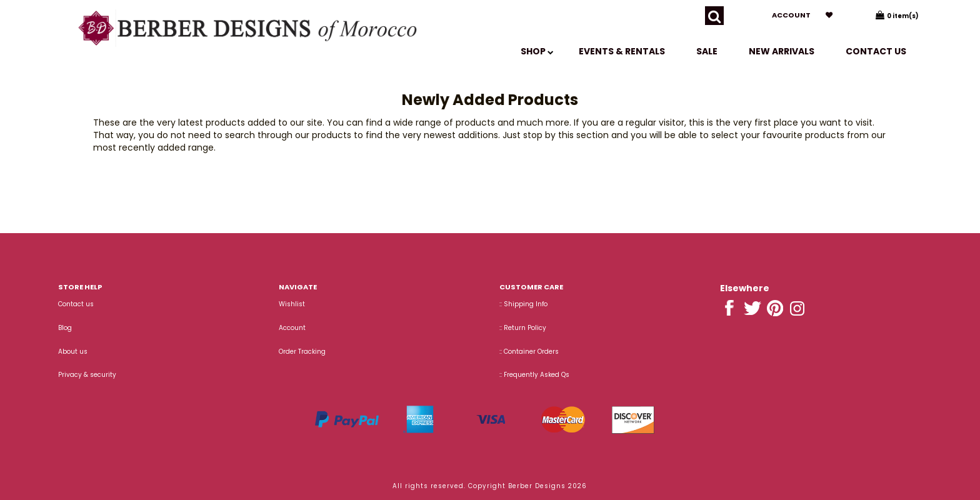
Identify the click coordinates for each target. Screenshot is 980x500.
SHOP (537, 51)
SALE (707, 51)
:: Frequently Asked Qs (534, 375)
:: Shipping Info (523, 304)
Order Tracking (302, 352)
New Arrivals (782, 51)
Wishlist (292, 304)
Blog (65, 328)
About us (73, 352)
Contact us (876, 51)
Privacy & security (87, 375)
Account (791, 15)
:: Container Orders (529, 352)
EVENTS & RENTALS (622, 51)
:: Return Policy (523, 328)
